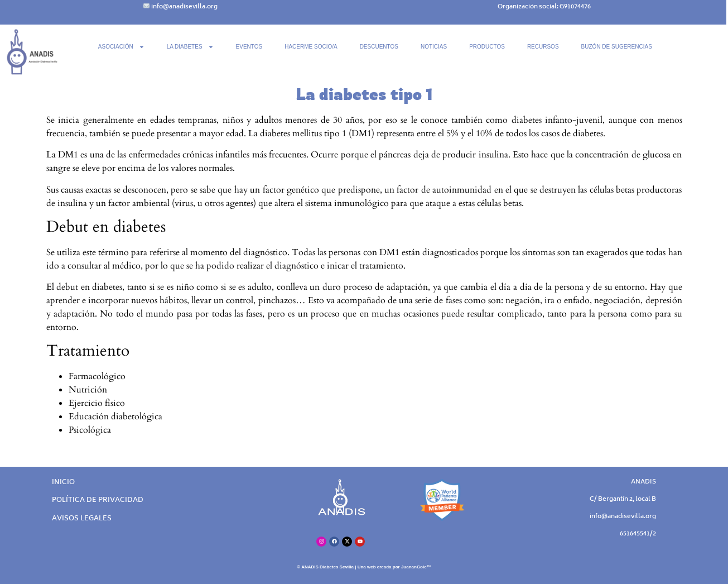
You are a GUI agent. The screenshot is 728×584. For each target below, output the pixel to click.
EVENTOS (249, 47)
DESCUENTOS (379, 47)
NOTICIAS (434, 47)
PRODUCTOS (487, 47)
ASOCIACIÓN (121, 47)
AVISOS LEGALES (82, 519)
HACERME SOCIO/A (311, 47)
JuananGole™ (416, 567)
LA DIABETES (190, 47)
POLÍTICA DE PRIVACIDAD (98, 501)
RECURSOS (543, 47)
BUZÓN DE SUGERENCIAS (617, 47)
